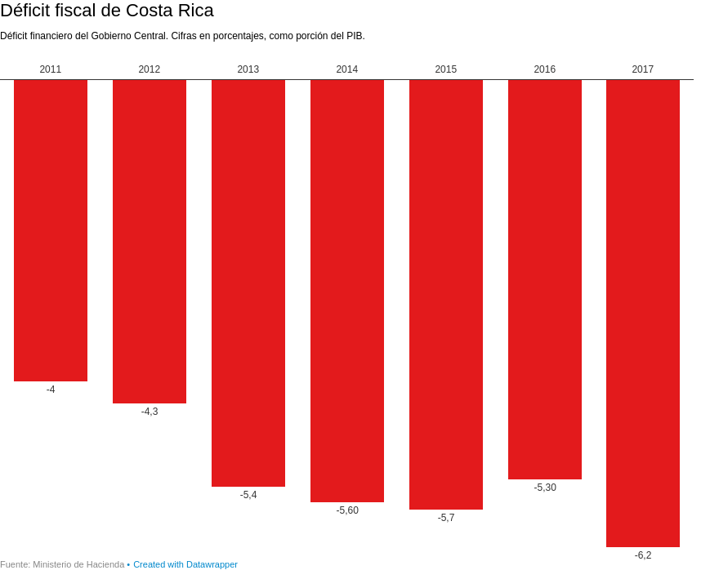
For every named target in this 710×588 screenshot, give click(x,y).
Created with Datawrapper (185, 564)
